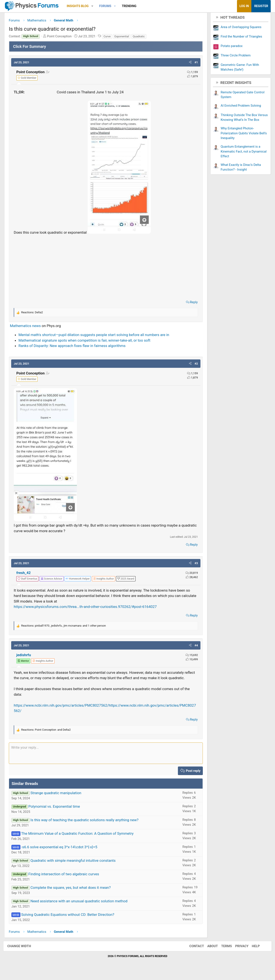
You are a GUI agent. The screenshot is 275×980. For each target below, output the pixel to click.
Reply (191, 304)
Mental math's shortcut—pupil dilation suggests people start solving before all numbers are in (97, 336)
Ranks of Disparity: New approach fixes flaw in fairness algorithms (75, 347)
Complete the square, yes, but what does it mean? (74, 895)
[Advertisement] (106, 268)
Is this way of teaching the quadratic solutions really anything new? (88, 827)
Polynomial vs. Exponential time (57, 813)
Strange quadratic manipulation (59, 800)
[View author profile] (107, 580)
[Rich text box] (106, 760)
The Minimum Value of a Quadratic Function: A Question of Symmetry (80, 841)
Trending (132, 6)
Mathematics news (29, 327)
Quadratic (142, 38)
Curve (110, 38)
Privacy (238, 953)
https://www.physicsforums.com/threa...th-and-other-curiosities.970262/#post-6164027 (88, 608)
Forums (108, 6)
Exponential (125, 38)
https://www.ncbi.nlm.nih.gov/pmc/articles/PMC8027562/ (64, 712)
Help (251, 953)
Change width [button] (23, 953)
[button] (95, 6)
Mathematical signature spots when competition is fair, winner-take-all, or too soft (88, 342)
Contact (192, 953)
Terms (222, 953)
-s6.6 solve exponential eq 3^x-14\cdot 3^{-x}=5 (63, 854)
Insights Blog (81, 6)
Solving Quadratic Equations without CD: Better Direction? (71, 922)
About (208, 953)
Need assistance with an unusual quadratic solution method (82, 908)
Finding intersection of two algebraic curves (67, 881)
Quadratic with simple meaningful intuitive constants (76, 868)
